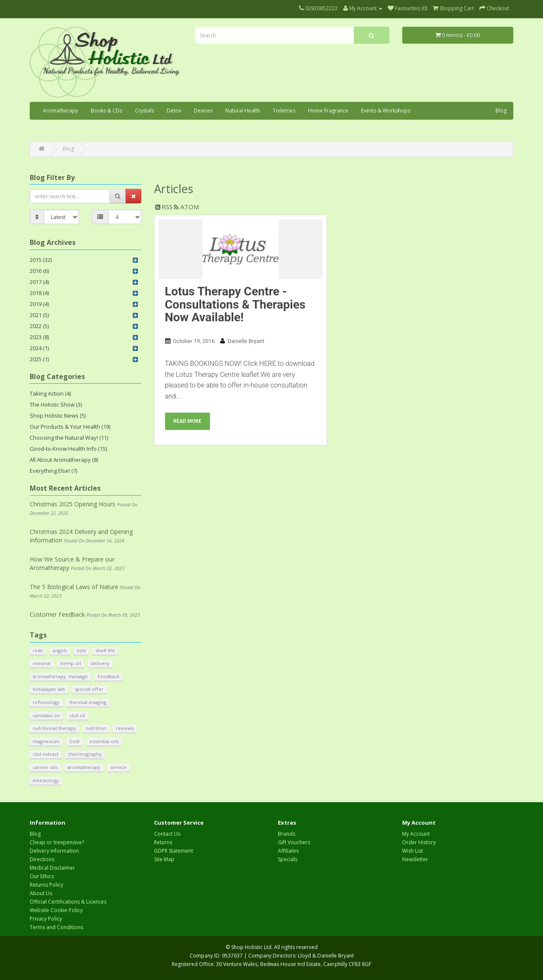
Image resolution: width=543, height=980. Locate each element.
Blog (501, 111)
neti (81, 650)
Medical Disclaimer (52, 868)
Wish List (413, 851)
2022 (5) (39, 326)
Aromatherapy (60, 111)
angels (60, 650)
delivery (100, 663)
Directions (42, 859)
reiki (38, 650)
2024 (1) (39, 348)
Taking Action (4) (50, 393)
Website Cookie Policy (56, 910)
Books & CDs (106, 111)
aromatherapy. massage (60, 676)
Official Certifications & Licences (68, 902)
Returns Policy (46, 885)
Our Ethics (42, 876)
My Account (416, 834)
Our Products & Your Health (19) (70, 427)
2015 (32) (41, 260)
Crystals (144, 111)
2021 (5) (39, 315)
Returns (163, 842)
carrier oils (45, 767)
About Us (41, 893)
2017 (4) (39, 282)
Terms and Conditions (56, 927)
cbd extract (46, 754)
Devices (203, 111)
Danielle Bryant (246, 341)
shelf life (105, 650)
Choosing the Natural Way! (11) (69, 438)
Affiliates (288, 851)
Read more (188, 421)
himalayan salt (49, 689)
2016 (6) (39, 271)
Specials (288, 859)
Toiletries (284, 111)
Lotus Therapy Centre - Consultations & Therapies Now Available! (235, 305)
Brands (287, 834)
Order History (419, 842)
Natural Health (243, 111)
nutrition (96, 728)
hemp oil (71, 663)
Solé (74, 741)
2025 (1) (39, 359)
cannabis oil (46, 715)
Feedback (109, 676)
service (119, 767)
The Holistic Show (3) (56, 404)
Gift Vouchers (294, 842)
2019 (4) (39, 304)
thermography (85, 754)
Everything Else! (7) (53, 471)
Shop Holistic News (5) (58, 416)
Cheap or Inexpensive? (57, 842)
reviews (125, 728)
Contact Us (167, 834)
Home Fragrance (328, 111)
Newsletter (415, 859)
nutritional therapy (54, 728)
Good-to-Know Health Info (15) (68, 449)
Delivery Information (54, 851)
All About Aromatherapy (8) (64, 460)
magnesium (46, 741)
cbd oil (77, 715)
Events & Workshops (386, 111)
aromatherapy (84, 767)
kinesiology (46, 780)
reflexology (46, 702)
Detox (174, 111)
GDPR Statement (174, 851)
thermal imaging (88, 702)
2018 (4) (39, 293)
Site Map (164, 859)
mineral (42, 663)
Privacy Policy (46, 919)
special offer (89, 689)
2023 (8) (39, 337)
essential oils (104, 741)
